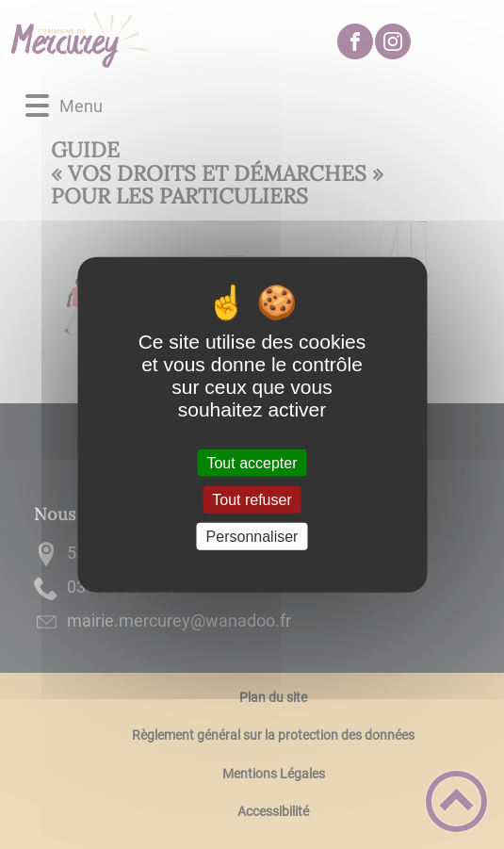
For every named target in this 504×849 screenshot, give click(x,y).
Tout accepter (252, 462)
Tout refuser (252, 499)
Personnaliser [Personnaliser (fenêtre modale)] (252, 537)
